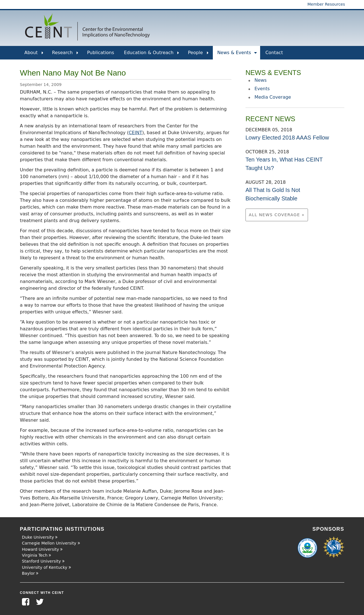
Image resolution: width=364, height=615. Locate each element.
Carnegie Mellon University (49, 543)
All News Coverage (275, 215)
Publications (101, 53)
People (198, 55)
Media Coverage (273, 97)
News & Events (237, 55)
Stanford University (42, 561)
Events (262, 89)
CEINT (135, 133)
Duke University (38, 537)
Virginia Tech (35, 555)
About (34, 55)
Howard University (41, 549)
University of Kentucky (45, 567)
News (261, 80)
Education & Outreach (151, 55)
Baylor (28, 573)
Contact (274, 53)
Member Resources (326, 4)
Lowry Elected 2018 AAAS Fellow (287, 138)
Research (65, 55)
